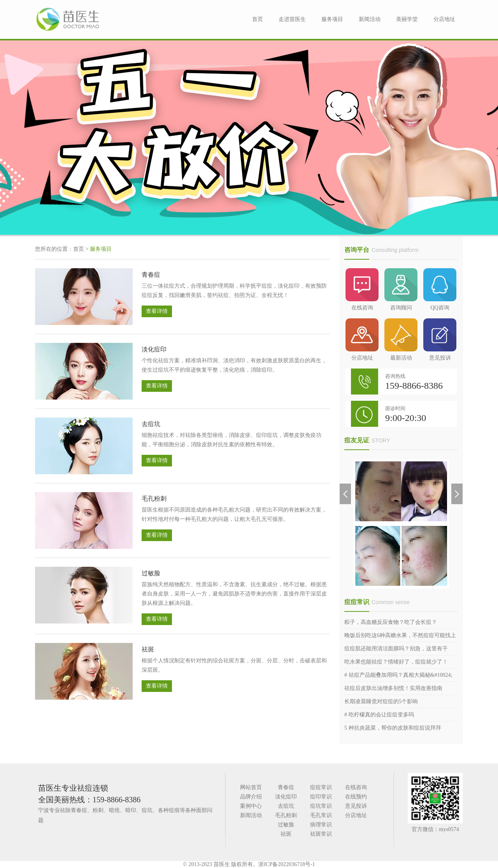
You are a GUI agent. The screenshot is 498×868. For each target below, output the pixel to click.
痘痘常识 (357, 602)
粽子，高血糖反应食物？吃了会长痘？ (391, 622)
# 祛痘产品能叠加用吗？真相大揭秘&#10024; (398, 675)
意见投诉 (440, 340)
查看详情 (157, 311)
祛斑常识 (321, 834)
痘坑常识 (321, 806)
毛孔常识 (321, 815)
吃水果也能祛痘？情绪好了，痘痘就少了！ (396, 662)
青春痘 (151, 275)
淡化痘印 (154, 349)
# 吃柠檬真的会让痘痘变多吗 (379, 715)
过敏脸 (151, 573)
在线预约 (356, 797)
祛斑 (148, 649)
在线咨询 (362, 289)
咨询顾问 (401, 289)
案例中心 (251, 806)
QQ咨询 (440, 289)
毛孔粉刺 (154, 499)
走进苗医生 (292, 19)
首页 (258, 19)
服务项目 (332, 19)
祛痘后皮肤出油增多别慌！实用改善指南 (393, 688)
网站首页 (251, 787)
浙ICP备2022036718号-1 (287, 864)
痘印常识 (321, 797)
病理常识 (321, 825)
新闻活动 (370, 19)
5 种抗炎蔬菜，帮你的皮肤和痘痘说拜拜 (393, 728)
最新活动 (401, 340)
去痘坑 (151, 424)
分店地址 (444, 19)
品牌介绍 (251, 797)
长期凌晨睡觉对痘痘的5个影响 (381, 701)
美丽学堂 (407, 19)
